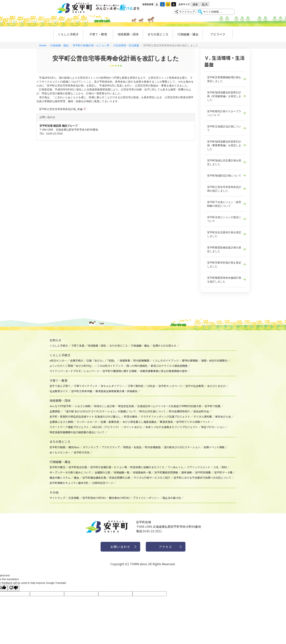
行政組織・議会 (188, 34)
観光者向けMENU (119, 498)
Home (43, 45)
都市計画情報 (190, 360)
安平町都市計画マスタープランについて (224, 113)
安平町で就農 (213, 406)
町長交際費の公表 (120, 478)
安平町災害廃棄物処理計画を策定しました (224, 79)
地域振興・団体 (128, 34)
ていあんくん (176, 467)
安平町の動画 (57, 447)
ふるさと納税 (83, 406)
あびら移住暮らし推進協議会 (139, 422)
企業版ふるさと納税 (61, 422)
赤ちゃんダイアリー (113, 386)
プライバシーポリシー (146, 498)
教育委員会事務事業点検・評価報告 (116, 391)
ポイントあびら (133, 427)
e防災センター (58, 360)
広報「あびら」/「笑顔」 (101, 360)
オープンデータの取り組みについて (70, 472)
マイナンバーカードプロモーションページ (74, 371)
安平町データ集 (223, 472)
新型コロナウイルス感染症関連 (169, 366)
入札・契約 (220, 467)
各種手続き (77, 360)
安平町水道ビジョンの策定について (224, 219)
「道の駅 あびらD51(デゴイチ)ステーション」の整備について (100, 411)
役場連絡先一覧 (142, 472)
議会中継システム (60, 478)
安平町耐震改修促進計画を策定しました (224, 249)
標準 (195, 4)
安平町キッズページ (170, 386)
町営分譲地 (131, 417)
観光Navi (74, 447)
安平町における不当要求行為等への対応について (202, 478)
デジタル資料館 (203, 417)
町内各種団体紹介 (179, 411)
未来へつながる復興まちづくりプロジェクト (172, 427)
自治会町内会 (201, 411)
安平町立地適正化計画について (224, 128)
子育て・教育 (98, 34)
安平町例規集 (203, 472)
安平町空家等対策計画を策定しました (224, 264)
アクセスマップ (111, 447)
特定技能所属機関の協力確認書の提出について (77, 432)
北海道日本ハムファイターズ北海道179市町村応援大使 (169, 406)
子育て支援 (78, 346)
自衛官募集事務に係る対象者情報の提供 (164, 371)
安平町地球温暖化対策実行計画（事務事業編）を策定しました (224, 145)
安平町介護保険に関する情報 (120, 371)
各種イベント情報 (214, 447)
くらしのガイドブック (166, 360)
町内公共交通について (153, 411)
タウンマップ (90, 447)
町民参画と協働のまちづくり (147, 467)
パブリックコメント (199, 467)
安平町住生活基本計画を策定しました (224, 234)
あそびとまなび (216, 386)
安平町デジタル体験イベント (193, 422)
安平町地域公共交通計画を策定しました (224, 162)
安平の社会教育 (195, 386)
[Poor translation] (14, 588)
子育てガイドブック (86, 386)
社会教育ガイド (59, 391)
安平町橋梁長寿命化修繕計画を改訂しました (224, 280)
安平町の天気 (82, 452)
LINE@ (151, 386)
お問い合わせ (120, 547)
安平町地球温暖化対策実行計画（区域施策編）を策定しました (224, 96)
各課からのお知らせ (164, 346)
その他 (54, 492)
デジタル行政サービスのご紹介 (152, 478)
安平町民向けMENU (94, 498)
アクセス (166, 547)
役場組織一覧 (122, 472)
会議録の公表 (102, 472)
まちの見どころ (158, 34)
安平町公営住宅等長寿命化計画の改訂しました (224, 189)
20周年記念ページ (103, 483)
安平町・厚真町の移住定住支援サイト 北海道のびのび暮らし (85, 417)
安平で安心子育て (60, 386)
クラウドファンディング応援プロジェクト (165, 417)
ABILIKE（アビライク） (106, 427)
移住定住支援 (126, 406)
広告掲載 (74, 498)
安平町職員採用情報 (166, 472)
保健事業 (125, 360)
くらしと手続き (68, 34)
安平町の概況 (57, 467)
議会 (76, 478)
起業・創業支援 (110, 422)
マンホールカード (87, 422)
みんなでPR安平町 (60, 406)
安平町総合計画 (78, 467)
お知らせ (56, 340)
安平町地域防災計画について (224, 176)
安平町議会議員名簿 (94, 478)
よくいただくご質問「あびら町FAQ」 (72, 366)
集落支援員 (166, 422)
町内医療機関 (141, 360)
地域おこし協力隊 (104, 406)
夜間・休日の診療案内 (214, 360)
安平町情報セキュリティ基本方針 (69, 483)
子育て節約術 (136, 386)
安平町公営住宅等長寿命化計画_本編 (61, 109)
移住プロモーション (213, 427)
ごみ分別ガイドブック (110, 366)
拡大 (205, 4)
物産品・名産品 (132, 447)
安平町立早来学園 (82, 391)
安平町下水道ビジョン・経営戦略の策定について (224, 204)
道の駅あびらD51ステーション (182, 447)
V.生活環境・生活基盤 (126, 45)
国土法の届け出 (172, 498)
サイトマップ (187, 12)
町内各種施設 (153, 447)
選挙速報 (187, 472)
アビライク (218, 34)
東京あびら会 (223, 417)
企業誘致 (55, 411)
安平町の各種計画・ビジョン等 (91, 45)
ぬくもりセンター (60, 452)
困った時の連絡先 (137, 366)
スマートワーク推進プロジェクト (69, 427)
